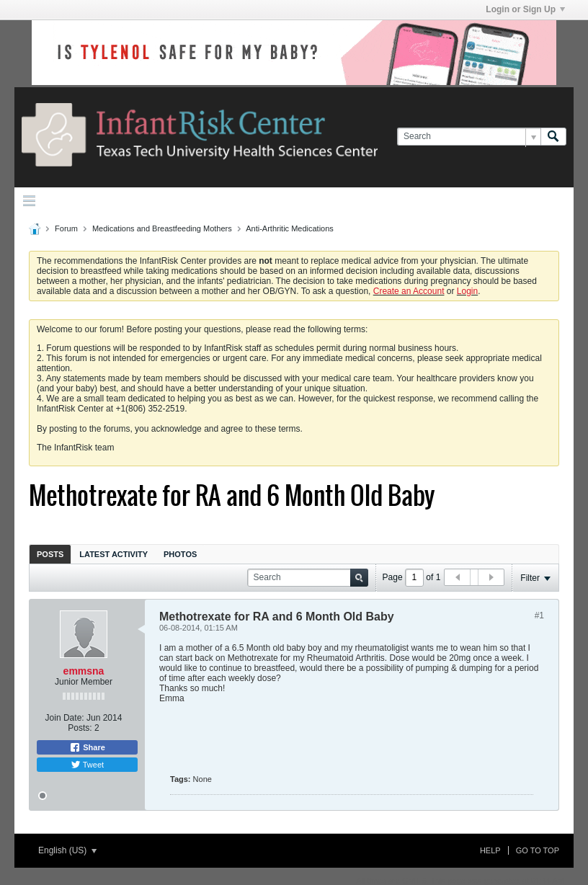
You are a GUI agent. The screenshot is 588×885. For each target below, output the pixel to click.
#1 (539, 615)
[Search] (469, 137)
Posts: (80, 728)
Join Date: (65, 718)
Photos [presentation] (180, 554)
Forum (66, 228)
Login (467, 291)
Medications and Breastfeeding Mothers (162, 228)
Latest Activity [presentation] (113, 554)
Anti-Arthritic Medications (290, 228)
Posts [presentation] (50, 554)
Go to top (538, 850)
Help (490, 850)
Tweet (87, 765)
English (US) (67, 850)
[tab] (50, 554)
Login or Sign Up (525, 9)
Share (87, 747)
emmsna (84, 671)
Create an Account (409, 291)
